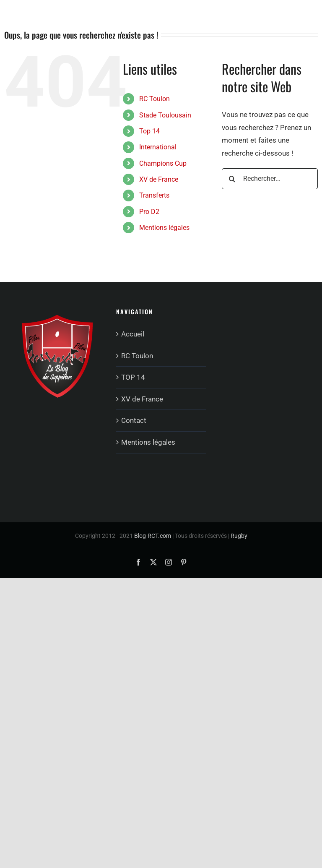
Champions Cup (163, 163)
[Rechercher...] (270, 179)
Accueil (133, 334)
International (158, 147)
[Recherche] (232, 179)
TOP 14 (133, 377)
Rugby (239, 536)
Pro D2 (149, 212)
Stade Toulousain (165, 115)
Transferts (154, 195)
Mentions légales (164, 228)
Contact (134, 420)
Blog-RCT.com (153, 536)
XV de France (159, 179)
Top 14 (149, 131)
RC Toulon (155, 99)
